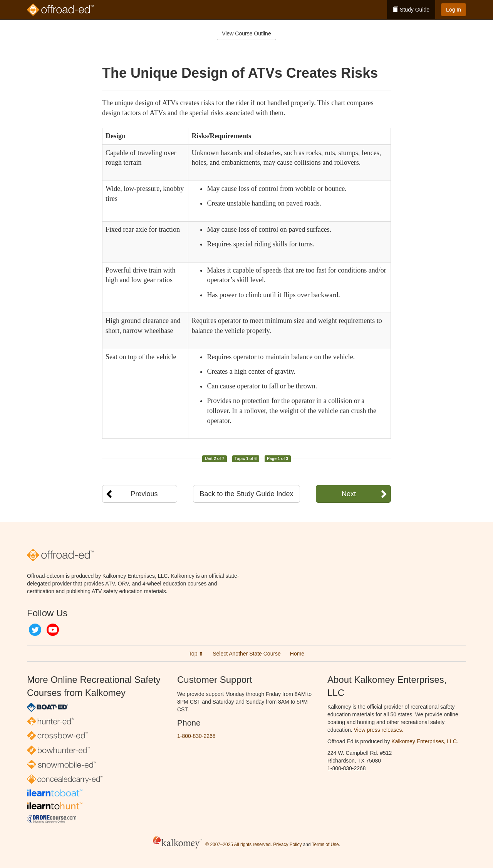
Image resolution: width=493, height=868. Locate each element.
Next (349, 494)
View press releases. (379, 730)
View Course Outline (246, 33)
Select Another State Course (247, 654)
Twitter (35, 630)
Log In (454, 10)
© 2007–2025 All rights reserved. (239, 845)
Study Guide (411, 10)
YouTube (53, 630)
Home (297, 654)
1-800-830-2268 (196, 736)
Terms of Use (325, 845)
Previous (144, 494)
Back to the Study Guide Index (246, 494)
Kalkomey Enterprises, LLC (424, 741)
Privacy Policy (287, 845)
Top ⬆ (196, 654)
